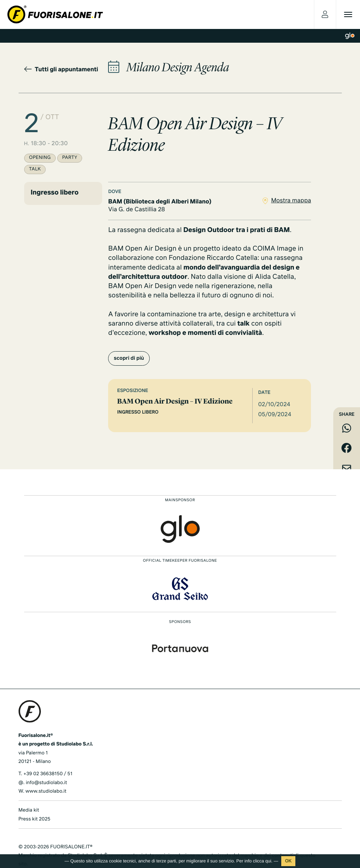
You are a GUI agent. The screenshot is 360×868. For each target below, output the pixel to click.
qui (268, 861)
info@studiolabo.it (46, 783)
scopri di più (129, 359)
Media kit (29, 810)
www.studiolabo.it (46, 791)
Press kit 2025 (35, 819)
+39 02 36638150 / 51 (48, 774)
